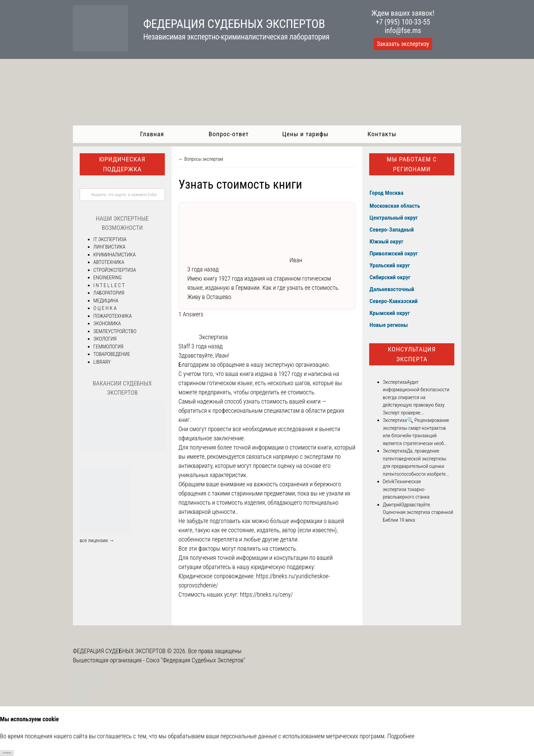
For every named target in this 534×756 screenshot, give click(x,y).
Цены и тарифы (305, 134)
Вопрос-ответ (229, 134)
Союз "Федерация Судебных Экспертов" (196, 660)
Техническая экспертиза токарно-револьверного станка (406, 489)
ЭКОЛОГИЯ (105, 339)
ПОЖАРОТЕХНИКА (113, 316)
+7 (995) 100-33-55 (403, 22)
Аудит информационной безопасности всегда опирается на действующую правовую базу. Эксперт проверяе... (416, 397)
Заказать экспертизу (403, 44)
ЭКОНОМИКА (107, 324)
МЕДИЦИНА (106, 301)
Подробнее (401, 736)
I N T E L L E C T (109, 285)
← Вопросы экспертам (201, 159)
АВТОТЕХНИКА (109, 262)
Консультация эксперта (412, 354)
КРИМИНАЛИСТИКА (114, 255)
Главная (152, 134)
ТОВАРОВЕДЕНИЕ (112, 354)
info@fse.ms (403, 30)
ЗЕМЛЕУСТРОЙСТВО (115, 331)
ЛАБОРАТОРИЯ (109, 293)
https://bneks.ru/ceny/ (266, 594)
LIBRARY (102, 362)
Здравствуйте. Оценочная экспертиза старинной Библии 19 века (418, 512)
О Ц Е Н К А (105, 308)
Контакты (382, 134)
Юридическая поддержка (122, 164)
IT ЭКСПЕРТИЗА (110, 239)
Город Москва (387, 193)
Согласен (7, 753)
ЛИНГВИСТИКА (109, 247)
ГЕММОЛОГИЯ (108, 347)
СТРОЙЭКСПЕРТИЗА (115, 270)
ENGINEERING (108, 278)
